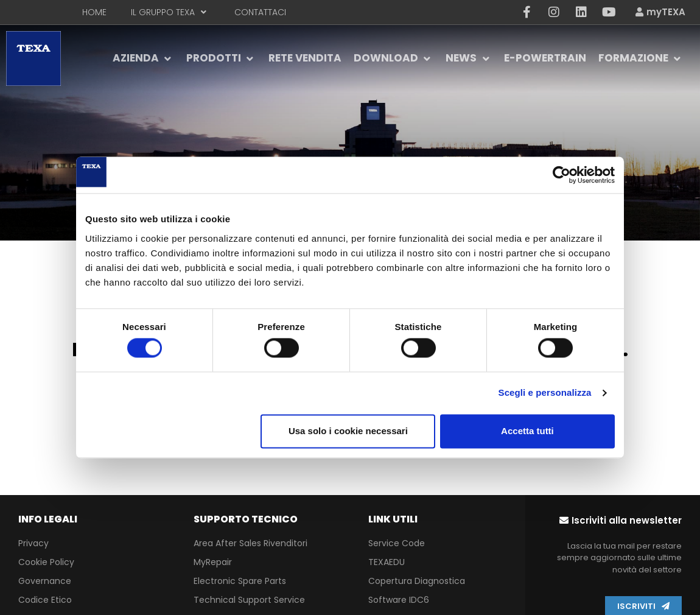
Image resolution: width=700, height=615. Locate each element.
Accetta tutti (527, 431)
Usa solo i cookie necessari (348, 431)
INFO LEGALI (48, 519)
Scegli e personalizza (545, 393)
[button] (621, 520)
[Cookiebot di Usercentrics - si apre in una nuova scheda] (562, 175)
